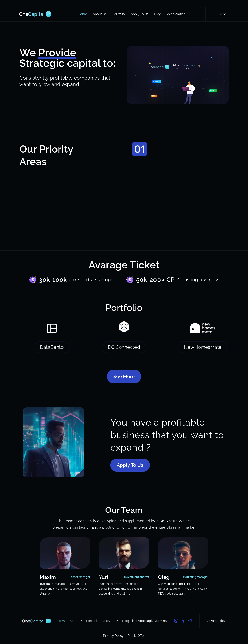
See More (124, 376)
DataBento (52, 347)
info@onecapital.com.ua (150, 621)
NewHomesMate (203, 347)
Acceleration (176, 14)
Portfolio (119, 14)
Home (82, 14)
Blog (158, 14)
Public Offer (136, 636)
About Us (100, 14)
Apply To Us (140, 14)
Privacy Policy (113, 636)
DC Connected (124, 347)
